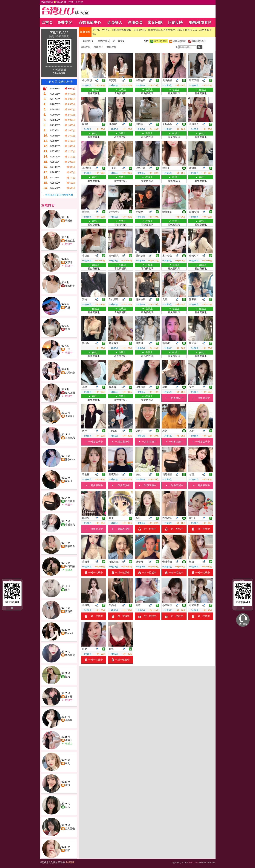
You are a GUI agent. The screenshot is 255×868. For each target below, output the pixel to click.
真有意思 (70, 438)
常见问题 (155, 22)
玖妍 (68, 307)
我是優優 (70, 501)
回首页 (47, 22)
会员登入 (115, 22)
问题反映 (175, 22)
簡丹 (68, 590)
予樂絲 (69, 221)
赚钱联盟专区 (200, 22)
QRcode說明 (59, 73)
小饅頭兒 (70, 525)
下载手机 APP (59, 33)
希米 (68, 807)
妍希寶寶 (70, 655)
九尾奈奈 (70, 373)
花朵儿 (69, 481)
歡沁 (68, 677)
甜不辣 (69, 697)
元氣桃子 (70, 286)
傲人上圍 (70, 393)
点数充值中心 (90, 22)
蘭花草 (69, 611)
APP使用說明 (59, 70)
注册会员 (135, 22)
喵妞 (68, 785)
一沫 (68, 349)
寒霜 (68, 329)
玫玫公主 (70, 241)
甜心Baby (70, 459)
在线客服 (70, 862)
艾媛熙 (69, 262)
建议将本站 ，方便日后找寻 (62, 2)
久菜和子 (70, 416)
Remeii (69, 633)
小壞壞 (69, 720)
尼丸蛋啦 (70, 829)
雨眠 (68, 850)
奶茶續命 (70, 546)
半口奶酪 (70, 566)
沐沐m (69, 740)
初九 (68, 763)
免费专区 (65, 22)
